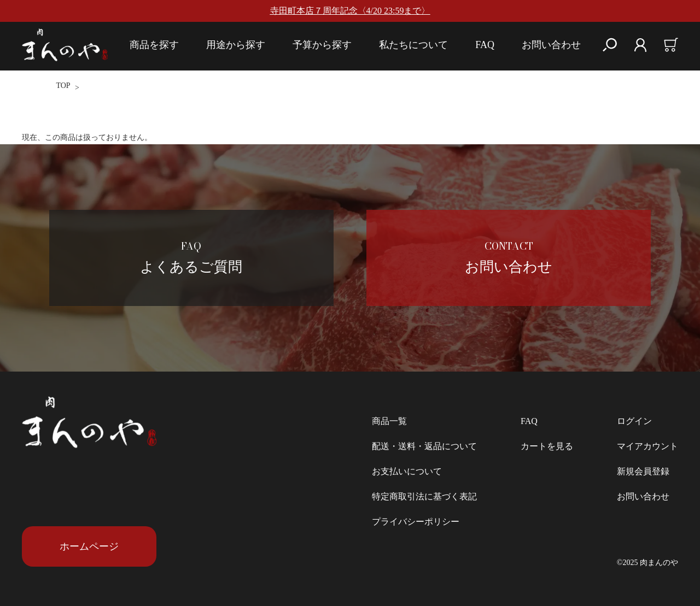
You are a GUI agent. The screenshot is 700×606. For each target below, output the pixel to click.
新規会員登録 (643, 471)
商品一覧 (389, 421)
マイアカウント (647, 446)
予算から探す (322, 45)
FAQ (485, 45)
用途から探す (236, 45)
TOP (63, 86)
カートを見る (547, 446)
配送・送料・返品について (424, 446)
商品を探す (154, 45)
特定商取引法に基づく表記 (424, 496)
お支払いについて (407, 471)
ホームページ (89, 546)
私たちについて (413, 45)
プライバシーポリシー (416, 522)
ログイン (634, 421)
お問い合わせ (551, 45)
